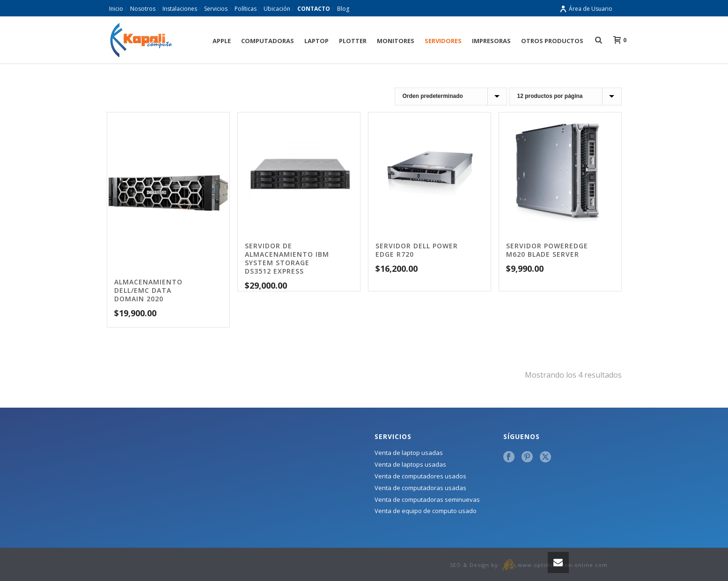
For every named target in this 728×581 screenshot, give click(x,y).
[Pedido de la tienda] (451, 97)
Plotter (353, 41)
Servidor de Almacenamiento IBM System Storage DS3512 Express (287, 258)
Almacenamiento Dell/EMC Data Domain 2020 (148, 290)
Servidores (443, 41)
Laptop (316, 41)
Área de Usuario (586, 9)
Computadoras (268, 41)
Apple (222, 41)
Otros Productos (552, 41)
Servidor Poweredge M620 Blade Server (547, 250)
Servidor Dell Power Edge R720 (417, 250)
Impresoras (491, 41)
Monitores (396, 41)
